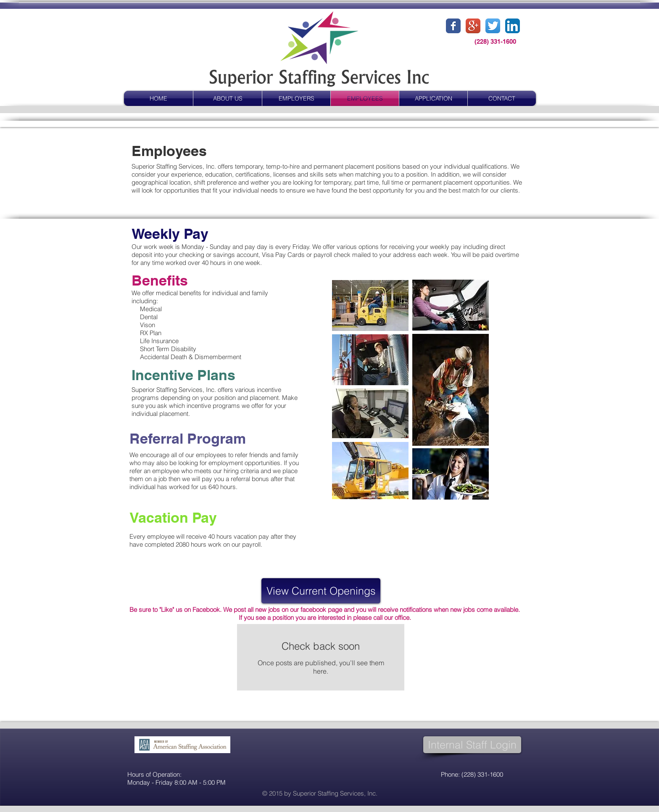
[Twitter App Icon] (493, 26)
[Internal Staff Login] (472, 745)
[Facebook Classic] (453, 26)
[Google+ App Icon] (473, 26)
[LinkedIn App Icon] (513, 26)
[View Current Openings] (321, 591)
